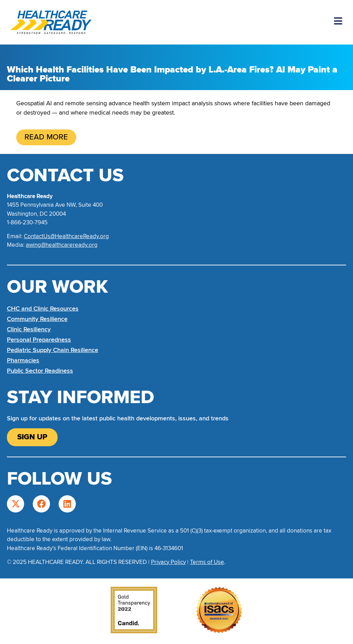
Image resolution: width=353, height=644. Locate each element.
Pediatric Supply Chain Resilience (53, 350)
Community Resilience (37, 319)
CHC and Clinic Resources (43, 309)
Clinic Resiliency (29, 329)
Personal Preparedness (39, 340)
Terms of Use (207, 562)
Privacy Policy (168, 562)
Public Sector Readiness (40, 371)
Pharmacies (23, 360)
